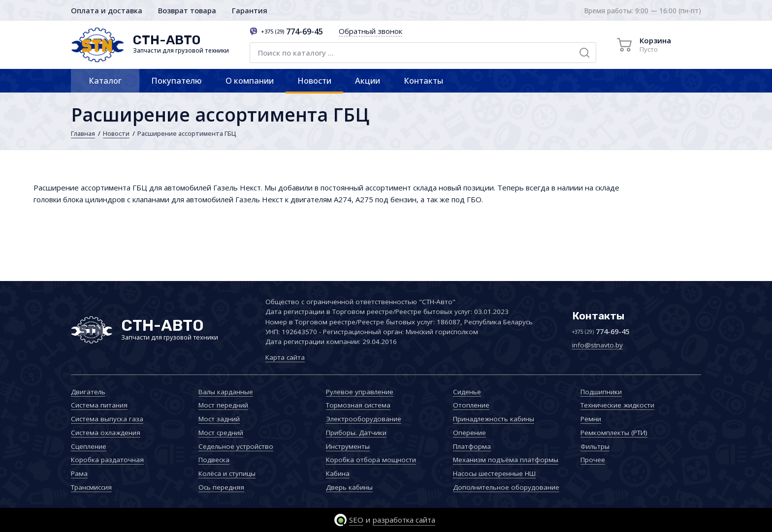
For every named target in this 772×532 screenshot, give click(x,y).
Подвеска (214, 460)
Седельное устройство (236, 446)
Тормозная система (358, 405)
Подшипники (601, 392)
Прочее (593, 460)
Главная (83, 133)
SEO (356, 520)
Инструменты (348, 446)
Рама (79, 473)
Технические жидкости (617, 405)
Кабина (338, 473)
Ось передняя (221, 487)
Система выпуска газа (107, 419)
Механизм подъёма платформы (506, 460)
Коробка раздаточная (107, 460)
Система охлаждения (106, 433)
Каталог (105, 80)
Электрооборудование (364, 419)
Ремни (591, 419)
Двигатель (88, 392)
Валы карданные (226, 392)
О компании (250, 80)
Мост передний (223, 405)
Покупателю (177, 80)
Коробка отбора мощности (371, 460)
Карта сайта (285, 357)
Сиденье (467, 392)
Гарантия (250, 10)
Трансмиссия (91, 487)
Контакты (423, 80)
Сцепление (89, 446)
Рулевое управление (360, 392)
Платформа (472, 446)
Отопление (471, 405)
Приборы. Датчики (356, 433)
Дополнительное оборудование (506, 487)
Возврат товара (187, 10)
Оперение (469, 433)
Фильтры (595, 446)
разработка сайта (404, 520)
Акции (368, 80)
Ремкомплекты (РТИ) (614, 433)
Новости (314, 80)
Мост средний (221, 433)
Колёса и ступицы (227, 473)
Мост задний (219, 419)
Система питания (99, 405)
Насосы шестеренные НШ (494, 473)
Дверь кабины (349, 487)
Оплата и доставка (107, 10)
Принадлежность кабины (494, 419)
